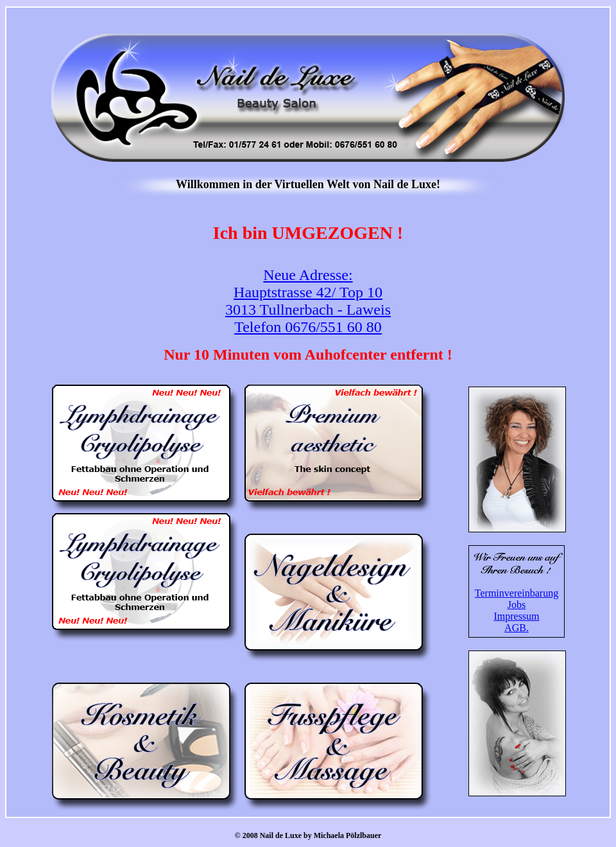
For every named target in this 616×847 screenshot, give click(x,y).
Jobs (517, 605)
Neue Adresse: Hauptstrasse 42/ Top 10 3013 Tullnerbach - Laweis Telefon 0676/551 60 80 (308, 301)
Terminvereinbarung (517, 593)
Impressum (516, 616)
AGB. (517, 628)
